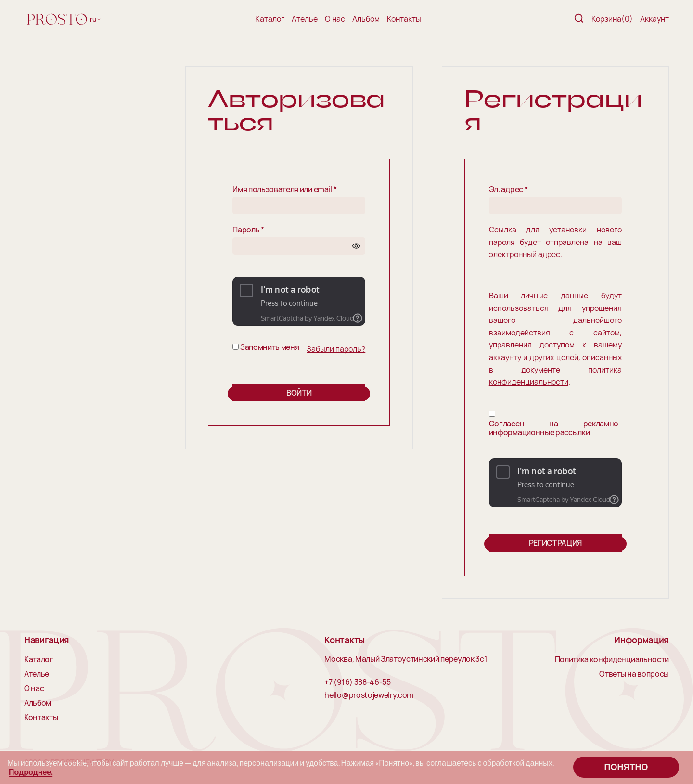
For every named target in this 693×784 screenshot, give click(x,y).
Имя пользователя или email (284, 190)
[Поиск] (579, 19)
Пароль (248, 230)
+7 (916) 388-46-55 (357, 682)
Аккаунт (654, 19)
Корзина (612, 19)
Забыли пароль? (336, 349)
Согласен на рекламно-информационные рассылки (555, 428)
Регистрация (555, 543)
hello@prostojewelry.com (369, 695)
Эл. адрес (508, 190)
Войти (299, 393)
